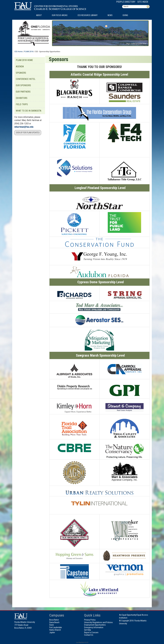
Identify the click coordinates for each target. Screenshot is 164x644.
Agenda (20, 66)
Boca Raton (54, 620)
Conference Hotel (26, 79)
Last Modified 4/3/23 (82, 642)
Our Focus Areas (60, 15)
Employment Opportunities (95, 625)
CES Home (18, 51)
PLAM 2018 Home (24, 60)
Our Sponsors (23, 85)
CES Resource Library (88, 15)
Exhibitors (22, 98)
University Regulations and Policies (98, 622)
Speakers (21, 73)
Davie (52, 625)
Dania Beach (54, 622)
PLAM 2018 (29, 51)
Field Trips (22, 104)
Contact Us (89, 635)
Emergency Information (94, 627)
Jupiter (52, 632)
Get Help (88, 630)
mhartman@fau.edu (24, 127)
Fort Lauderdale (56, 627)
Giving (125, 15)
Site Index (143, 2)
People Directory (126, 2)
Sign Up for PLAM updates (28, 133)
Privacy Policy (90, 620)
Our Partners (23, 92)
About (39, 15)
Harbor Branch (55, 630)
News (110, 15)
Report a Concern (91, 632)
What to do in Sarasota (29, 111)
